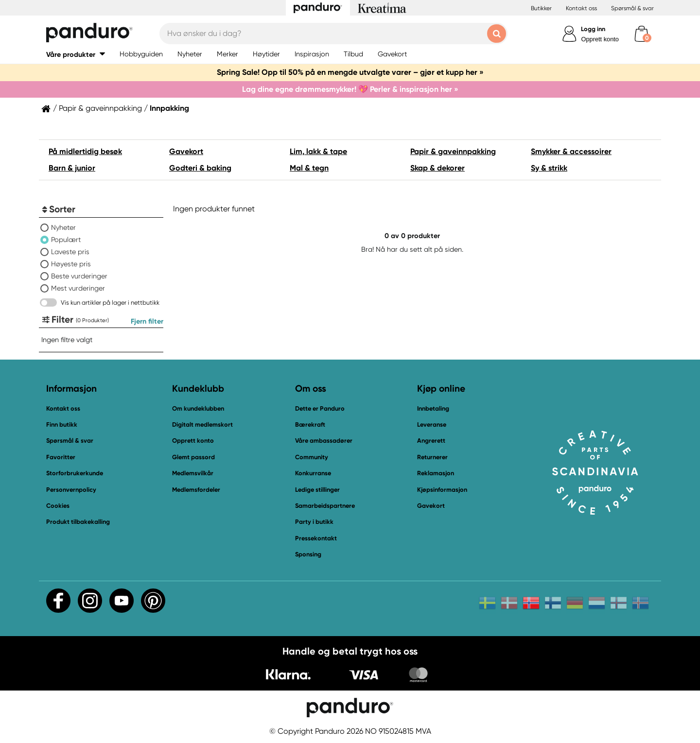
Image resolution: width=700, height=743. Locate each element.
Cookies (58, 506)
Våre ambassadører (324, 441)
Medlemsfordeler (196, 490)
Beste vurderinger (79, 276)
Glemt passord (193, 457)
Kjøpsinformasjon (442, 490)
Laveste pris (70, 252)
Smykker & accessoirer (571, 151)
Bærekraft (310, 424)
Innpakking (169, 108)
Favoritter (61, 457)
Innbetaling (433, 408)
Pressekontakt (316, 538)
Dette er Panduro (320, 408)
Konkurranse (313, 473)
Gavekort (186, 151)
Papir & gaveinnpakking (100, 108)
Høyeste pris (71, 264)
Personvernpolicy (71, 490)
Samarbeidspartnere (325, 506)
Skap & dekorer (437, 168)
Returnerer (432, 457)
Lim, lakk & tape (318, 151)
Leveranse (432, 424)
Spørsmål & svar (632, 8)
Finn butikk (62, 424)
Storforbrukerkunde (75, 473)
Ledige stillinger (317, 490)
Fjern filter (147, 321)
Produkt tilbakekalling (78, 522)
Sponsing (308, 554)
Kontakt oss (581, 8)
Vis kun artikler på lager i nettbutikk (110, 302)
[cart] (641, 34)
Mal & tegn (309, 168)
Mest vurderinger (78, 288)
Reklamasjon (436, 473)
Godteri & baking (200, 168)
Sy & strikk (549, 168)
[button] (76, 54)
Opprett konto (600, 39)
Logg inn (593, 29)
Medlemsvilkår (193, 473)
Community (312, 457)
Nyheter (63, 227)
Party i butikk (314, 522)
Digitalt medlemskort (202, 424)
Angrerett (431, 441)
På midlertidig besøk (85, 151)
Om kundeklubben (198, 408)
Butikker (541, 8)
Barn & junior (72, 168)
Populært (66, 240)
